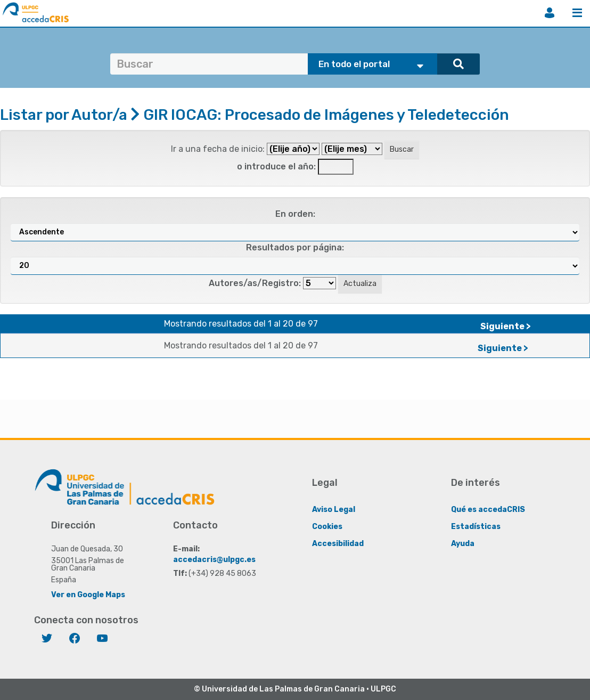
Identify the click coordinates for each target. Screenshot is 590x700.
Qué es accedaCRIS (488, 509)
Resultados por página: (295, 247)
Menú (577, 13)
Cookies (327, 526)
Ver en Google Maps (88, 594)
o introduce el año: (276, 166)
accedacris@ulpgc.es (214, 559)
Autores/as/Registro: (255, 283)
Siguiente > (506, 326)
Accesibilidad (338, 543)
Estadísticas (476, 526)
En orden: (295, 214)
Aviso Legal (334, 509)
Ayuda (463, 543)
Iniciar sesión (550, 13)
